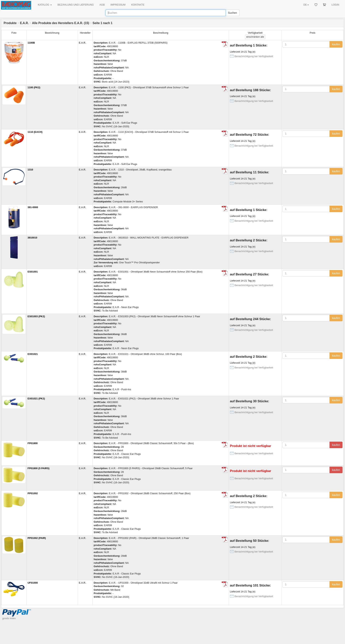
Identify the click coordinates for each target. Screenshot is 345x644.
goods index (9, 618)
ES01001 (33, 272)
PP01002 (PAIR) (37, 538)
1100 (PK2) (34, 87)
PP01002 (33, 493)
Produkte (10, 23)
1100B (31, 43)
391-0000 (33, 207)
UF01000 (33, 583)
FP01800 (33, 443)
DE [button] (306, 5)
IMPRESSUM (118, 5)
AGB (102, 5)
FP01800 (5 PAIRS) (39, 468)
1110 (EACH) (35, 132)
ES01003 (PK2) (36, 316)
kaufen (336, 44)
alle (255, 37)
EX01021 (33, 354)
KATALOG (45, 5)
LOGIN (335, 5)
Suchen (233, 13)
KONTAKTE (138, 5)
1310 (30, 170)
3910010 (32, 238)
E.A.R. (24, 23)
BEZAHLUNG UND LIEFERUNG (76, 5)
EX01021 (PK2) (36, 399)
